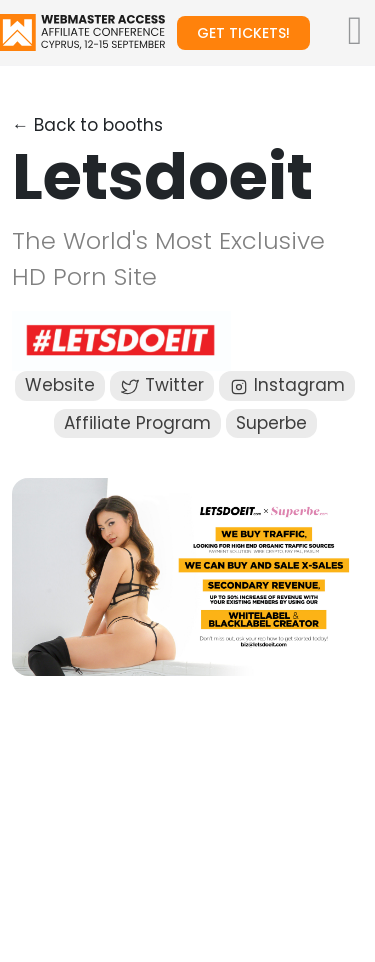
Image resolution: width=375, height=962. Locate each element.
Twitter (162, 385)
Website (60, 385)
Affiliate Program (137, 423)
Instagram (287, 385)
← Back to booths (87, 125)
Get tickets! (243, 33)
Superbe (271, 423)
